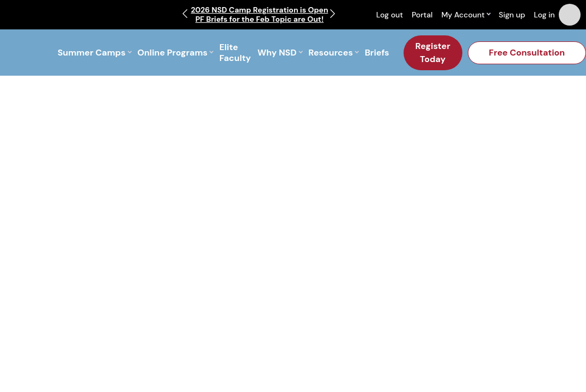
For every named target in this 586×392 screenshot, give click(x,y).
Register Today (433, 53)
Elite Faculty (235, 53)
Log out (390, 15)
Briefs (377, 53)
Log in (544, 15)
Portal (422, 15)
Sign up (512, 15)
